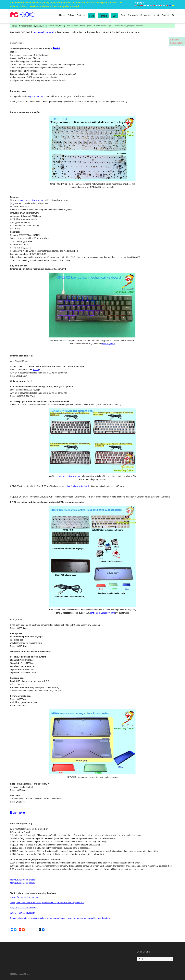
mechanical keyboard (43, 32)
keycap (36, 370)
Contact (165, 15)
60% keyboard (109, 344)
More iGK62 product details (22, 883)
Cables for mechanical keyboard (25, 897)
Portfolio (103, 16)
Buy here (18, 812)
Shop (92, 16)
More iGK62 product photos (22, 880)
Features (81, 15)
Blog (123, 15)
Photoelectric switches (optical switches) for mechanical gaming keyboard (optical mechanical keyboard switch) (60, 918)
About (156, 15)
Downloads (132, 15)
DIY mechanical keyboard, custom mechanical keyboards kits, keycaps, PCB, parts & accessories (33, 26)
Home (62, 15)
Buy (114, 16)
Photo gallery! (177, 43)
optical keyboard (37, 96)
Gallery (71, 15)
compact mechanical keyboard (30, 200)
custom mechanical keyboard (68, 476)
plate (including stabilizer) (77, 486)
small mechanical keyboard (103, 613)
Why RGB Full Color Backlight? (24, 908)
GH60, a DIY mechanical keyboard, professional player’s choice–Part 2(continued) (47, 903)
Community (146, 15)
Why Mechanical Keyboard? (23, 913)
